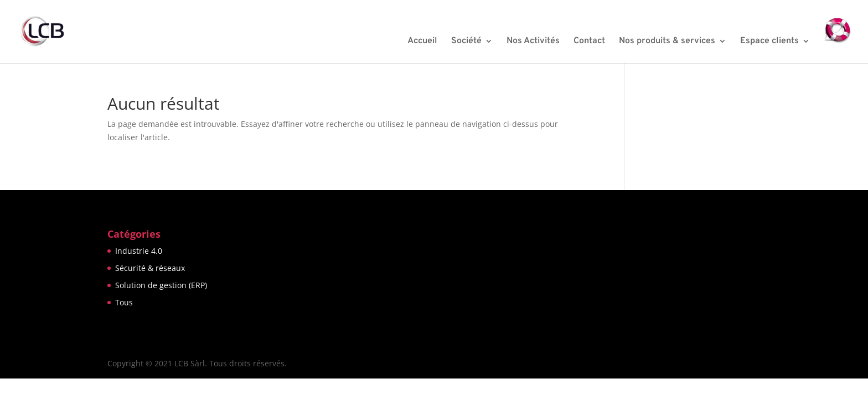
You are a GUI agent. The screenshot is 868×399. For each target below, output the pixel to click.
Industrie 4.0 (139, 251)
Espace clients (769, 42)
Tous (124, 302)
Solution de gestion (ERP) (161, 285)
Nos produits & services (667, 42)
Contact (589, 42)
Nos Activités (533, 42)
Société (466, 42)
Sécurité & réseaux (150, 268)
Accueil (422, 42)
